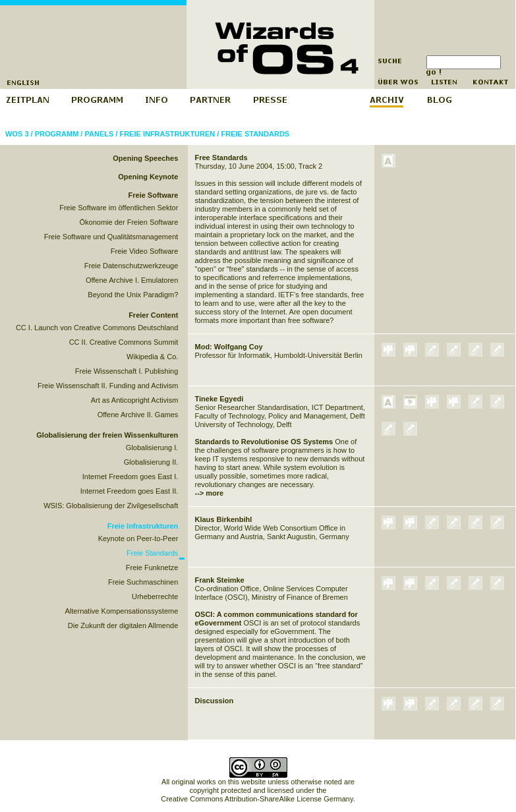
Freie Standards (255, 134)
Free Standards (221, 158)
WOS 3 (17, 134)
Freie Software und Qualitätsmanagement (111, 237)
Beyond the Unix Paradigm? (133, 295)
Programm (57, 134)
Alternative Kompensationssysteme (122, 611)
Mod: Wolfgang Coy (229, 347)
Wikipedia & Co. (152, 357)
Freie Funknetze (152, 567)
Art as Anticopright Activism (135, 400)
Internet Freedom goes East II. (129, 491)
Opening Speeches (145, 158)
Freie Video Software (145, 251)
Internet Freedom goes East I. (130, 477)
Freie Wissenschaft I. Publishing (127, 371)
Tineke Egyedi (219, 399)
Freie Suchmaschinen (143, 582)
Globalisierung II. (151, 462)
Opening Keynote (148, 177)
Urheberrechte (155, 596)
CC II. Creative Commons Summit (124, 342)
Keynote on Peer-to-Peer (138, 538)
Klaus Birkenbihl (224, 519)
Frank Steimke (220, 580)
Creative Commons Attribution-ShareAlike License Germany (257, 799)
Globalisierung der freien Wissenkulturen (107, 435)
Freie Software (154, 195)
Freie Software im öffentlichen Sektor (119, 208)
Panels (99, 134)
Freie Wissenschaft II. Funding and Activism (108, 386)
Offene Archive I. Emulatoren (132, 280)
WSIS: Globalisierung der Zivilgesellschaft (111, 506)
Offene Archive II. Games (138, 415)
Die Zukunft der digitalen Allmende (123, 625)
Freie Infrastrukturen (167, 134)
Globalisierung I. (152, 448)
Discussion (215, 701)
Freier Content (153, 315)
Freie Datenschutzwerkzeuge (131, 266)
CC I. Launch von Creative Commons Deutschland (97, 328)
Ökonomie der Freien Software (129, 222)
